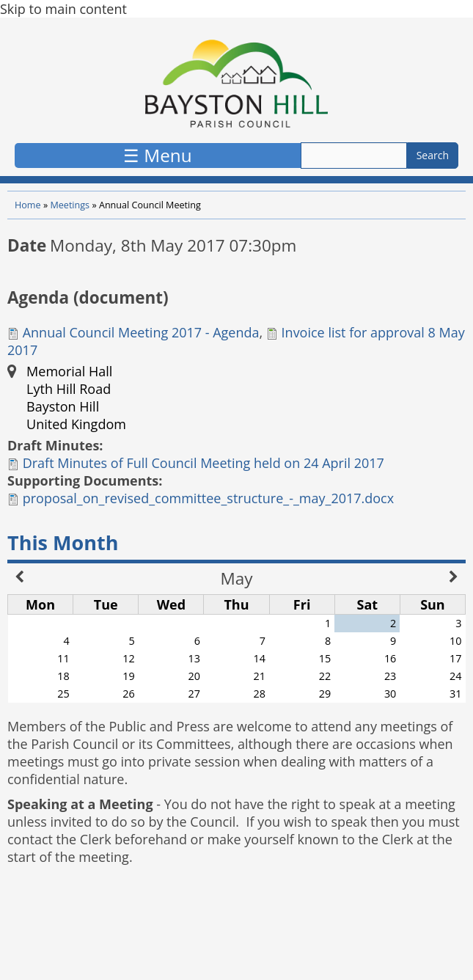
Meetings (70, 205)
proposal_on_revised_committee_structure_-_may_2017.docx (208, 498)
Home (28, 205)
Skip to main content (63, 9)
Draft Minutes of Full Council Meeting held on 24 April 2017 (203, 463)
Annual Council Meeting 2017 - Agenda (141, 332)
